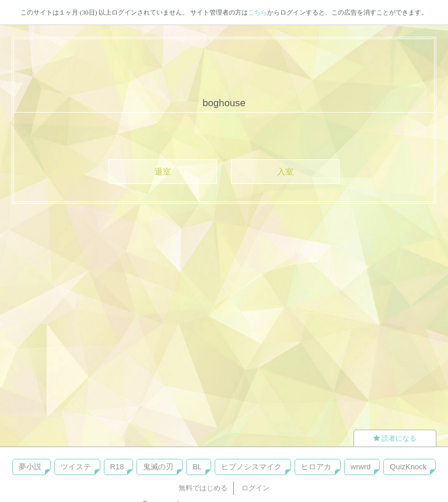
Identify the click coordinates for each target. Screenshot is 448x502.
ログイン (256, 488)
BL (197, 467)
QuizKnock (408, 467)
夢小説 (30, 467)
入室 (285, 172)
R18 (117, 467)
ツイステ (76, 467)
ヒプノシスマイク (251, 467)
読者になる (395, 438)
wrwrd (361, 467)
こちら (258, 12)
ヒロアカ (316, 467)
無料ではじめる (203, 488)
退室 (163, 172)
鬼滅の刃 (158, 467)
